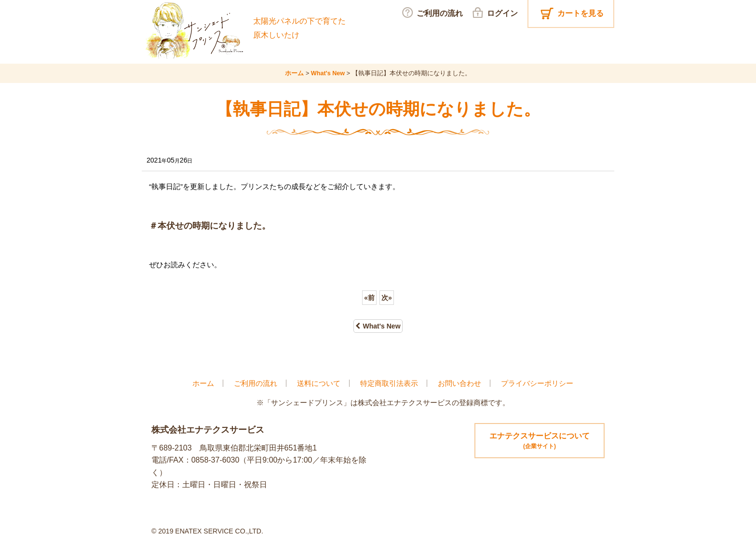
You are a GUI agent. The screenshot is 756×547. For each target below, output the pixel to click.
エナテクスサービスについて (540, 442)
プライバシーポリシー (537, 383)
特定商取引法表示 (389, 383)
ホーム (203, 383)
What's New (378, 326)
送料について (319, 383)
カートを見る (580, 13)
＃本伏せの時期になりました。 (210, 226)
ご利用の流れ (256, 383)
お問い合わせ (459, 383)
